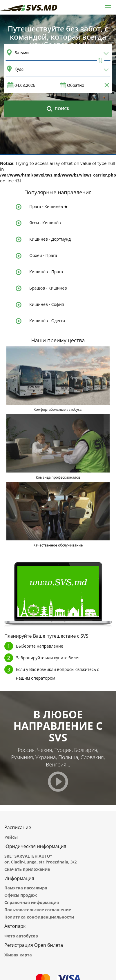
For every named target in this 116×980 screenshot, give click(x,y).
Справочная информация (32, 902)
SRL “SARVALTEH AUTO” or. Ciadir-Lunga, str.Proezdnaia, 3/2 (41, 859)
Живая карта (18, 955)
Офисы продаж (21, 895)
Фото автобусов (21, 936)
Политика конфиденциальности (39, 917)
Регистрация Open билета (34, 945)
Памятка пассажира (26, 888)
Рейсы (11, 837)
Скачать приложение (27, 869)
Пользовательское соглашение (38, 910)
